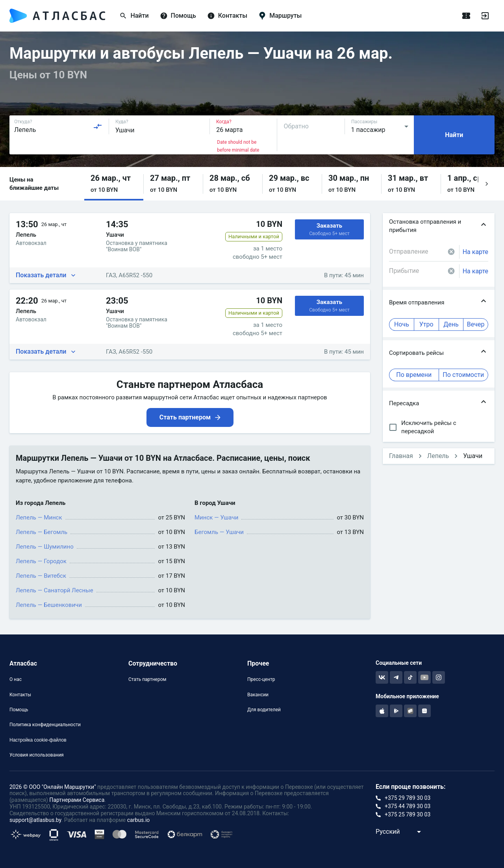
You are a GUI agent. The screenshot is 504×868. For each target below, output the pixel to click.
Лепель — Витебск (41, 576)
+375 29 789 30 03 (408, 798)
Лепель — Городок (41, 561)
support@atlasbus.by (35, 820)
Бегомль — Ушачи (219, 532)
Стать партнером (147, 679)
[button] (114, 184)
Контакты (20, 695)
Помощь (19, 710)
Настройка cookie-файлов (38, 740)
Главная (401, 456)
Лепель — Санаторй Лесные (55, 590)
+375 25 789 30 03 (408, 814)
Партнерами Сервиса (77, 800)
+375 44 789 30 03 (408, 806)
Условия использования (37, 755)
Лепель (438, 456)
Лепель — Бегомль (42, 532)
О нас (16, 679)
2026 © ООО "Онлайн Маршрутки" (53, 787)
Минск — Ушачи (216, 517)
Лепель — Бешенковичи (49, 605)
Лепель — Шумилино (45, 547)
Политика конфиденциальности (45, 725)
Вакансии (258, 695)
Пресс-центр (261, 679)
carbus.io (139, 820)
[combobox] (58, 126)
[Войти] (485, 16)
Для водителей (264, 710)
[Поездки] (466, 16)
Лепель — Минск (39, 517)
